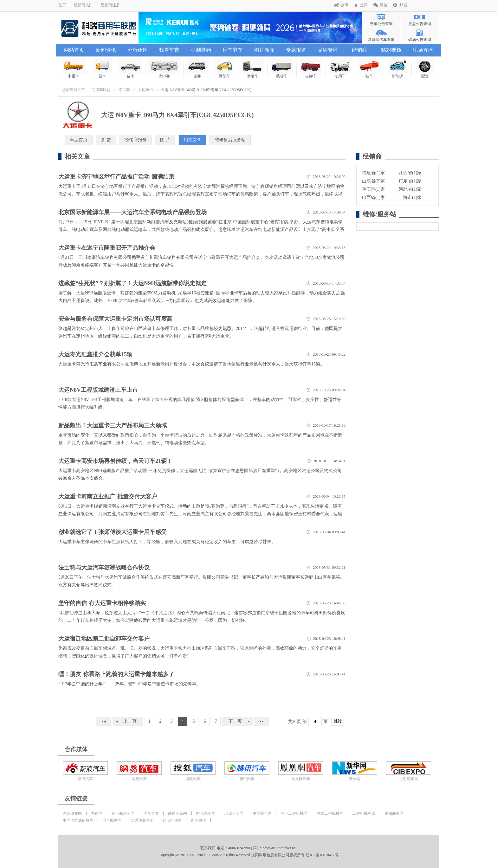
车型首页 (79, 140)
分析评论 (138, 50)
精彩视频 (391, 50)
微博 (344, 5)
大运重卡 (145, 90)
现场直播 (423, 50)
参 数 (106, 140)
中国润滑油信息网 (78, 820)
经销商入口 (83, 5)
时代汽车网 (206, 813)
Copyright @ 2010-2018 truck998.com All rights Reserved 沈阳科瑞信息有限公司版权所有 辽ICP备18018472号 (248, 855)
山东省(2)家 (373, 181)
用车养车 (233, 50)
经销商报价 (136, 140)
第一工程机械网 (294, 813)
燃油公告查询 (420, 40)
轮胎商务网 (394, 813)
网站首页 (74, 50)
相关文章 (192, 140)
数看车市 (169, 50)
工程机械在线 (364, 813)
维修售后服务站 (230, 140)
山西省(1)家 (373, 197)
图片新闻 (264, 50)
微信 (384, 5)
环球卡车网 (234, 813)
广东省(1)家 (410, 181)
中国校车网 (262, 813)
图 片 (165, 140)
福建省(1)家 (373, 173)
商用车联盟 (101, 90)
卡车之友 (151, 813)
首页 (62, 5)
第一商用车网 (123, 813)
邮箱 (403, 5)
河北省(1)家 (410, 189)
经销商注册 (110, 5)
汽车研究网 (72, 813)
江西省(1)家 (410, 173)
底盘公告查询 (420, 24)
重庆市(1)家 (373, 189)
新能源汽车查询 (381, 40)
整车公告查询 (381, 24)
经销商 (359, 50)
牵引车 (124, 90)
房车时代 (198, 820)
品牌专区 (328, 50)
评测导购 (201, 50)
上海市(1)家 (410, 197)
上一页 (130, 721)
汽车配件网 (112, 820)
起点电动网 (172, 820)
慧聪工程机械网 (330, 813)
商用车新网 (177, 813)
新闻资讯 (106, 50)
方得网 (97, 813)
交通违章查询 (142, 820)
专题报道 (296, 50)
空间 (364, 5)
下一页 (235, 721)
